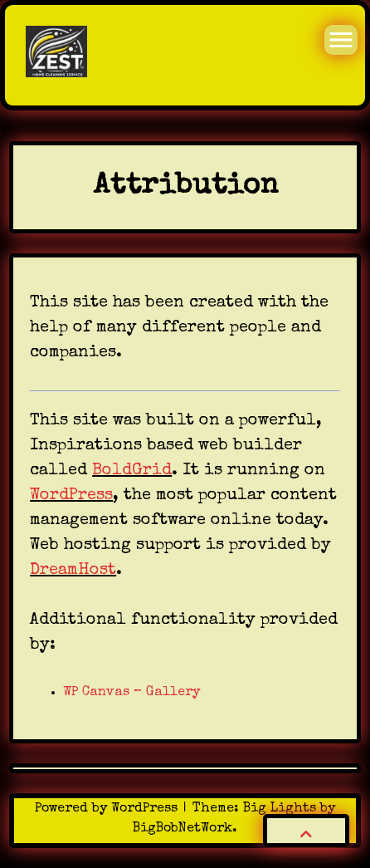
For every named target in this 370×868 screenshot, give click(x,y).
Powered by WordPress (108, 809)
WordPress (71, 496)
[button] (306, 831)
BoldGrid (132, 471)
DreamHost (73, 571)
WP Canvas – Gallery (131, 693)
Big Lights (280, 809)
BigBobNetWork (183, 829)
